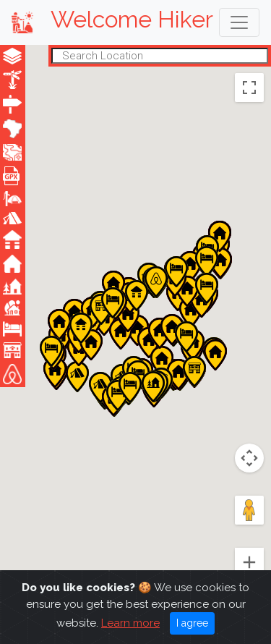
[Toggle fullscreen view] (249, 88)
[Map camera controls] (249, 458)
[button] (100, 387)
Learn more (130, 635)
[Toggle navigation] (239, 22)
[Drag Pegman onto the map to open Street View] (249, 510)
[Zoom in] (249, 562)
